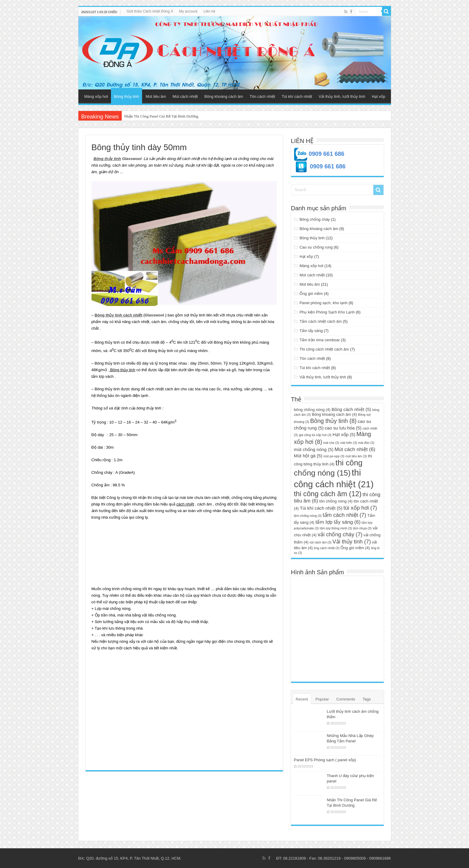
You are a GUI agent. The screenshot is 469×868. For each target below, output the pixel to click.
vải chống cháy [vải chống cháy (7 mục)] (340, 534)
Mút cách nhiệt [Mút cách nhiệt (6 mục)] (355, 449)
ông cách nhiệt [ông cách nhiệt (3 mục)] (326, 548)
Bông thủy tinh (127, 96)
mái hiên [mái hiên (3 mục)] (348, 443)
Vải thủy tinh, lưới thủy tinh (342, 96)
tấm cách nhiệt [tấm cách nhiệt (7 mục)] (345, 515)
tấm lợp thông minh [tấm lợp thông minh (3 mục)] (336, 528)
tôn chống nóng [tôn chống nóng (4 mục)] (336, 501)
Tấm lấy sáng (311, 331)
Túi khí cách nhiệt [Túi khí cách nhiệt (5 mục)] (321, 508)
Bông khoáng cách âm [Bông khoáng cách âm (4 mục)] (334, 414)
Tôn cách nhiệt (262, 96)
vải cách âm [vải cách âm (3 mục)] (320, 542)
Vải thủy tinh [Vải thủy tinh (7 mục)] (351, 542)
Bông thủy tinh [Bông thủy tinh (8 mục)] (333, 421)
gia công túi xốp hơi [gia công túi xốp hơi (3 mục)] (315, 435)
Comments (346, 699)
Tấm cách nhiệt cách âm (320, 321)
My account (188, 11)
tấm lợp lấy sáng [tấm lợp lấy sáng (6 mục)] (338, 522)
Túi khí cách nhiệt (297, 96)
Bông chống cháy (315, 219)
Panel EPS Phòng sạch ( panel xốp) (325, 760)
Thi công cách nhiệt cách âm (324, 349)
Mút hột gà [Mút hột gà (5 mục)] (308, 456)
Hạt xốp (379, 96)
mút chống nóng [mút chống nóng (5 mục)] (314, 449)
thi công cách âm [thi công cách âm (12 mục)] (328, 494)
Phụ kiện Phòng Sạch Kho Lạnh (327, 312)
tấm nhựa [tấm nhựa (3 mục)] (362, 528)
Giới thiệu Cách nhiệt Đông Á (150, 11)
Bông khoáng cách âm (224, 96)
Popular (322, 699)
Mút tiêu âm (156, 96)
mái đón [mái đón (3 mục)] (366, 443)
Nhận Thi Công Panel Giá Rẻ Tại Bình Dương (161, 116)
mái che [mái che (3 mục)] (331, 443)
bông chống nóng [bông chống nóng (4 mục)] (312, 410)
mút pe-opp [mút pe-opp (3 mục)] (334, 456)
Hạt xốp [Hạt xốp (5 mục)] (344, 434)
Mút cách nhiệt (185, 96)
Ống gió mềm (311, 294)
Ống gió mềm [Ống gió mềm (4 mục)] (355, 548)
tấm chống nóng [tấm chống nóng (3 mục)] (308, 516)
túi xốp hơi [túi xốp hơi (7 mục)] (360, 508)
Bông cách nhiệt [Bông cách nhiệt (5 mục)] (351, 409)
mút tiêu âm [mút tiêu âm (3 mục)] (356, 456)
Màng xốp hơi (96, 96)
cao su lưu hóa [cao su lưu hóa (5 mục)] (343, 428)
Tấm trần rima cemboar (320, 340)
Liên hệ (209, 11)
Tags (367, 699)
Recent (302, 699)
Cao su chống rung (316, 247)
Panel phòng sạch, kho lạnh (323, 303)
